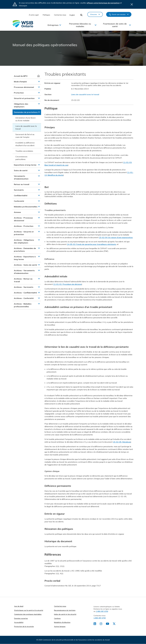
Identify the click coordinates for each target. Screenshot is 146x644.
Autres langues (60, 626)
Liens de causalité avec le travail (26, 127)
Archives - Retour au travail (23, 280)
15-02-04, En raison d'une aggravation (116, 237)
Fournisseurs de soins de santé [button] (115, 25)
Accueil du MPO (21, 76)
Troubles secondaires (24, 151)
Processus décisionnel (24, 87)
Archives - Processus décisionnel (23, 219)
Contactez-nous (60, 15)
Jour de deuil (19, 606)
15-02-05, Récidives (122, 442)
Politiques (46, 15)
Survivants (19, 190)
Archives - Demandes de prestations (25, 250)
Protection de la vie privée (24, 626)
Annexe (17, 212)
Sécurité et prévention (24, 98)
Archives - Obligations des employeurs (24, 241)
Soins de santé (21, 170)
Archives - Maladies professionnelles (23, 305)
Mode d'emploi (20, 82)
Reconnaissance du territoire (65, 610)
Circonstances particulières (21, 158)
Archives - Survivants (24, 287)
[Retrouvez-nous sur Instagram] (101, 624)
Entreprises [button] (53, 25)
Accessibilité (19, 622)
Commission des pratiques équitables (28, 614)
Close (132, 4)
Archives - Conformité (24, 298)
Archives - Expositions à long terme (25, 258)
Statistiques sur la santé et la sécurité (29, 610)
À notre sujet (34, 15)
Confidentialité (21, 195)
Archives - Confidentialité (25, 293)
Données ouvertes (21, 618)
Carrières (57, 618)
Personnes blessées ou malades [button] (80, 25)
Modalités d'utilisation (62, 622)
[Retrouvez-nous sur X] (115, 624)
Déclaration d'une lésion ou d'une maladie (25, 119)
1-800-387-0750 (102, 611)
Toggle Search (81, 15)
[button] (39, 81)
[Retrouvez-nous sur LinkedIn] (95, 624)
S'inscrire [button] (94, 14)
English (72, 15)
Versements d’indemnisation (21, 177)
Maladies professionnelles (26, 207)
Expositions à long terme (25, 165)
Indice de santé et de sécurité (65, 614)
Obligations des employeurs (21, 105)
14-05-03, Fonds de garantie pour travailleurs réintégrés (91, 244)
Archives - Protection (24, 226)
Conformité (19, 201)
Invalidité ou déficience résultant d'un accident (25, 144)
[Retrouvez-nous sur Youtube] (108, 624)
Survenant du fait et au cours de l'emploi (25, 136)
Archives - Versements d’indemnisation (24, 272)
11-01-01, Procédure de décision (67, 284)
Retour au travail (22, 184)
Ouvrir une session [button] (119, 14)
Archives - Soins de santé (25, 265)
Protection (19, 93)
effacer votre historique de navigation (103, 3)
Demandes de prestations (26, 112)
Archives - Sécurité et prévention (24, 233)
